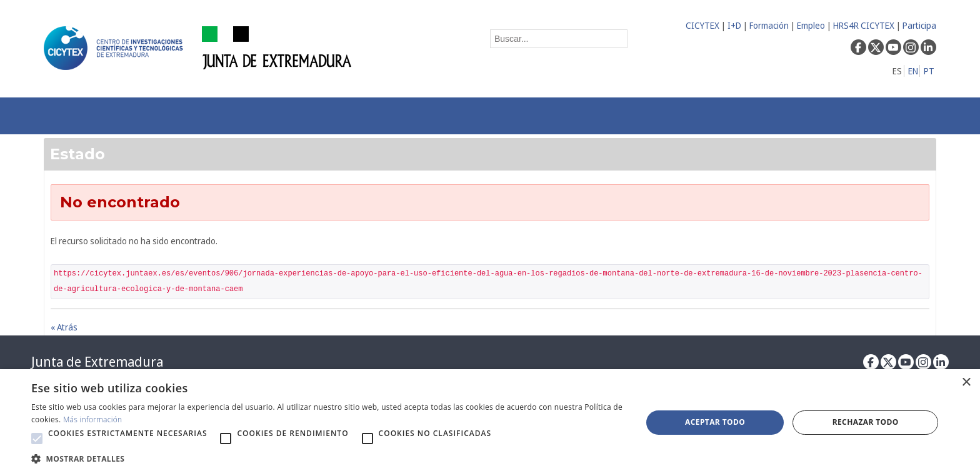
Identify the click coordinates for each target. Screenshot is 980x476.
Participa (919, 25)
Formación (769, 25)
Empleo (811, 25)
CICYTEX (702, 25)
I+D (734, 25)
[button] (37, 439)
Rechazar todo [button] (866, 422)
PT (929, 71)
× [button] (966, 383)
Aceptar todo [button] (715, 422)
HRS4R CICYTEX (864, 25)
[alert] (490, 423)
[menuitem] (241, 116)
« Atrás (64, 327)
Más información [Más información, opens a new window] (93, 419)
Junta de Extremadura (97, 362)
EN (913, 71)
